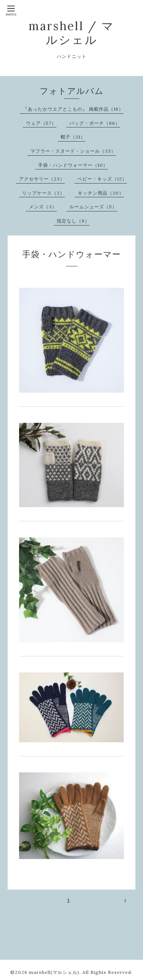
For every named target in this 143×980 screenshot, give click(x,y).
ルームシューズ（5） (93, 207)
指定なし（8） (73, 221)
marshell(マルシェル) (54, 972)
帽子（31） (73, 137)
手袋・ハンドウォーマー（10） (73, 165)
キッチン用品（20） (101, 193)
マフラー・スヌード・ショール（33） (73, 151)
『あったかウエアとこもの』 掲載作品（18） (73, 109)
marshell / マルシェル (71, 33)
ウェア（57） (41, 123)
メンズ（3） (43, 207)
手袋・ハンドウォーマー (71, 254)
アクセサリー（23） (42, 179)
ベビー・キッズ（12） (102, 179)
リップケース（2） (43, 193)
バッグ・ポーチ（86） (95, 123)
